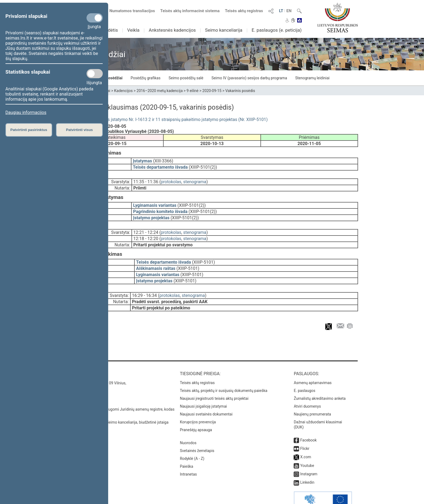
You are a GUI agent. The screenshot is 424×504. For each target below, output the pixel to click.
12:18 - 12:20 (146, 231)
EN (289, 11)
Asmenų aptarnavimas (313, 368)
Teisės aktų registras (244, 11)
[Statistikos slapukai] (95, 74)
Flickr (305, 433)
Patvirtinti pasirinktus (29, 130)
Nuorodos (188, 428)
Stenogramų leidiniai (312, 78)
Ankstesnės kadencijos (172, 30)
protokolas (171, 178)
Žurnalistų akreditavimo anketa (320, 383)
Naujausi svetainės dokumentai (206, 399)
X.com (306, 442)
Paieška (186, 451)
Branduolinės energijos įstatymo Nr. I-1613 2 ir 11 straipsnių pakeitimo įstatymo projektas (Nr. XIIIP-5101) (167, 120)
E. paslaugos (304, 375)
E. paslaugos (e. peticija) (276, 30)
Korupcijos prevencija (198, 407)
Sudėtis (110, 30)
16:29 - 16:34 (144, 284)
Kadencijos (123, 91)
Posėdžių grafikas (145, 78)
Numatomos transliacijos (129, 11)
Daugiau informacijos (26, 112)
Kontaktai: (78, 359)
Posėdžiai (114, 78)
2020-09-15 (212, 91)
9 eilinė (193, 91)
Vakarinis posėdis (240, 91)
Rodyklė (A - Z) (192, 443)
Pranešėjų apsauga (196, 415)
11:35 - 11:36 (146, 178)
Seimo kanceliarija (224, 30)
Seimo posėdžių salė (186, 78)
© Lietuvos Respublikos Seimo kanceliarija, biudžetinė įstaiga (117, 407)
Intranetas (188, 459)
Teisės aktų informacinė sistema (190, 11)
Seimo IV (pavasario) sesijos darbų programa (249, 78)
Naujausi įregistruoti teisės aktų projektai (214, 383)
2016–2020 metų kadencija (160, 91)
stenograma (195, 178)
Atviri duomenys (307, 391)
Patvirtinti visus (79, 130)
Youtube (307, 450)
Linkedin (307, 467)
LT (281, 11)
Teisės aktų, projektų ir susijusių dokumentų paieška (223, 375)
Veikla (133, 30)
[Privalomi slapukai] (95, 18)
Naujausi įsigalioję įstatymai (203, 391)
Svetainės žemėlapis (197, 436)
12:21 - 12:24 (146, 225)
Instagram (309, 459)
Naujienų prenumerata (312, 399)
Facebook (308, 425)
